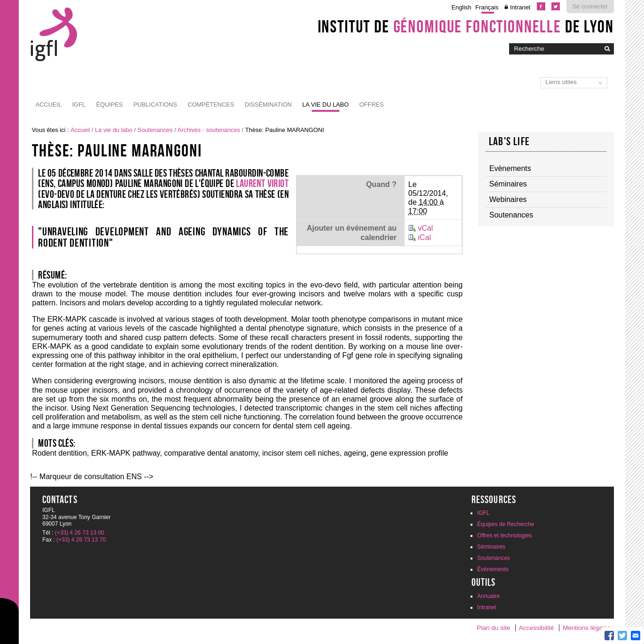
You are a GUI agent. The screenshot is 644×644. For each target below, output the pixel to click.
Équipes (109, 105)
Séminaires (491, 547)
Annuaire (488, 596)
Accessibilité (537, 628)
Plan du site (493, 628)
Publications (155, 105)
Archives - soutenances (209, 130)
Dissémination (268, 105)
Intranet (520, 7)
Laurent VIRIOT (262, 183)
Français (487, 7)
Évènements (493, 569)
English (462, 7)
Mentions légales (587, 628)
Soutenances (155, 130)
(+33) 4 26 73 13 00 (80, 533)
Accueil (49, 105)
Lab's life (509, 141)
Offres (371, 105)
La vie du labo (326, 105)
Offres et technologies (505, 535)
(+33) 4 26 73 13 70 (81, 540)
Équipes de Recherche (506, 524)
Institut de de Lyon (466, 26)
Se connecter (590, 6)
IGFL (79, 105)
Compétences (211, 105)
